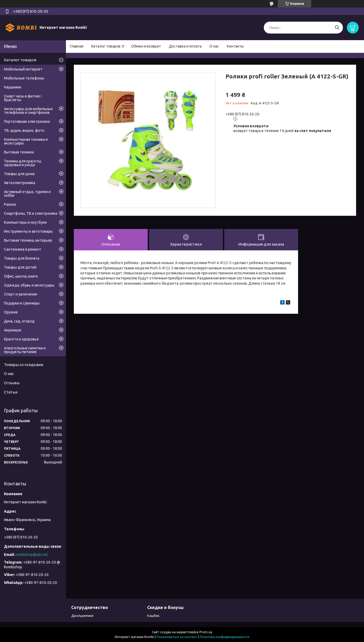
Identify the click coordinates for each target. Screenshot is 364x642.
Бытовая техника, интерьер (28, 240)
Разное (10, 204)
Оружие (11, 312)
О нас (214, 46)
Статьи (11, 392)
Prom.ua (206, 632)
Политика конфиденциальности (224, 637)
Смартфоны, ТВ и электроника (31, 213)
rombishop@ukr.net (32, 555)
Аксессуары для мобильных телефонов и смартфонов (28, 111)
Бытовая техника (19, 152)
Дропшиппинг (82, 616)
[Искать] (337, 28)
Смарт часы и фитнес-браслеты (23, 98)
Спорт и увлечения (20, 294)
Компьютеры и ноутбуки (25, 222)
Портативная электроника (27, 121)
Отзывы (12, 383)
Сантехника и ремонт (23, 249)
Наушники (13, 87)
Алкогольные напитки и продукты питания (25, 350)
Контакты (235, 46)
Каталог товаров (106, 46)
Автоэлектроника (20, 183)
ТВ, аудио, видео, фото (24, 130)
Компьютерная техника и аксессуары (26, 141)
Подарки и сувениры (22, 303)
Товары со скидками (24, 365)
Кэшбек (153, 616)
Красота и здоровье (21, 339)
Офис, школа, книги (21, 276)
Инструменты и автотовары (28, 231)
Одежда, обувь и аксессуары (29, 285)
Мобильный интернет (23, 69)
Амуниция (13, 330)
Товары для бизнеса (22, 258)
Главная (77, 46)
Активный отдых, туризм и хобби (27, 194)
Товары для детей (20, 267)
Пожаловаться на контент (177, 637)
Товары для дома (19, 174)
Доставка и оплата (185, 46)
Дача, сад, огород (19, 321)
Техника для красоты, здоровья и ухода (23, 163)
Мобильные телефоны (24, 78)
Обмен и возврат (146, 46)
